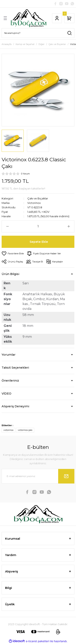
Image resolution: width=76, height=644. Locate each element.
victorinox (8, 430)
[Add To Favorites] (13, 254)
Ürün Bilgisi (10, 274)
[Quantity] (38, 226)
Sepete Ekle (39, 242)
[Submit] (66, 476)
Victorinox (34, 203)
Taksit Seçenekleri (15, 368)
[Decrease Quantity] (7, 226)
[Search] (38, 33)
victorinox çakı (25, 430)
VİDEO (6, 394)
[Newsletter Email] (38, 476)
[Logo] (28, 18)
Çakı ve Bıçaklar (38, 198)
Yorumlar (9, 355)
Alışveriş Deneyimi (15, 406)
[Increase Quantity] (69, 226)
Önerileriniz (10, 381)
